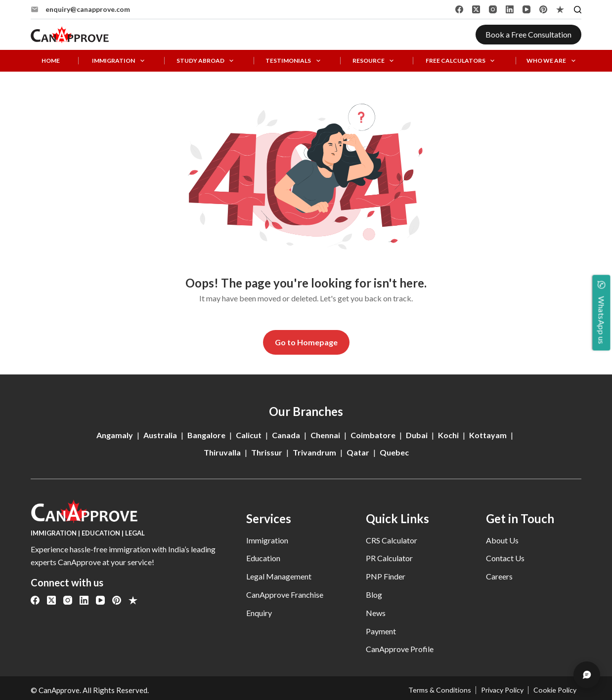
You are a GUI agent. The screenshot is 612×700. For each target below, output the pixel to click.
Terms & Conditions (432, 690)
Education (263, 558)
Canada (286, 435)
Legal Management (279, 576)
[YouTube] (526, 9)
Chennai (325, 435)
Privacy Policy (497, 690)
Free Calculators (462, 61)
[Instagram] (493, 9)
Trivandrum (314, 452)
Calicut (249, 435)
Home (51, 61)
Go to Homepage (306, 342)
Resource (375, 61)
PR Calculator (389, 558)
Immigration (120, 61)
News (376, 613)
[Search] (578, 10)
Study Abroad (207, 61)
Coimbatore (373, 435)
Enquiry (259, 613)
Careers (499, 576)
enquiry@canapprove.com (88, 9)
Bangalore (206, 435)
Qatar (358, 452)
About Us (502, 540)
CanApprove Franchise (285, 595)
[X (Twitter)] (476, 9)
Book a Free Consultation (528, 34)
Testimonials (295, 61)
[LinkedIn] (510, 9)
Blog (374, 595)
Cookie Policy (554, 690)
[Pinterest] (543, 9)
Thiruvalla (222, 452)
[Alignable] (560, 9)
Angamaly (115, 435)
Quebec (394, 452)
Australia (160, 435)
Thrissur (267, 452)
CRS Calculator (392, 540)
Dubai (417, 435)
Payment (381, 631)
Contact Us (505, 558)
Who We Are (553, 61)
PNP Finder (386, 576)
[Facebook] (459, 9)
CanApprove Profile (400, 649)
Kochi (448, 435)
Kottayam (488, 435)
